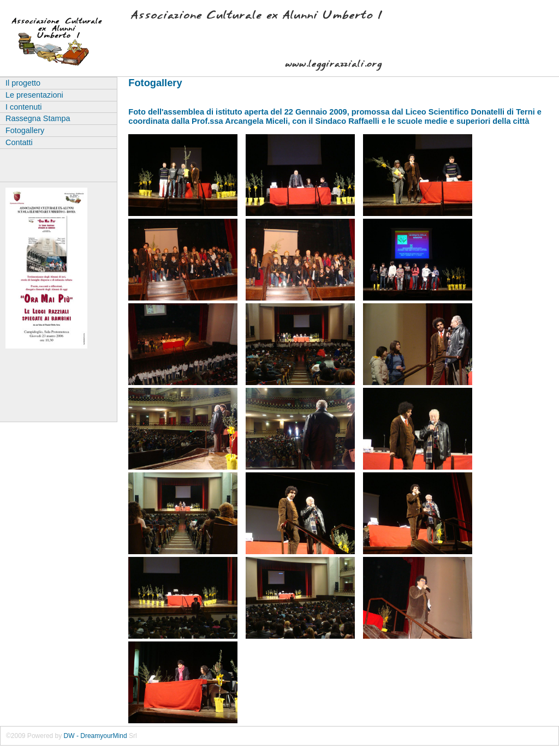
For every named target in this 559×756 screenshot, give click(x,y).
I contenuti (23, 107)
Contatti (19, 142)
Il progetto (23, 83)
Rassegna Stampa (38, 118)
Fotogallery (25, 130)
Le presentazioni (34, 95)
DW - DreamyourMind (96, 736)
